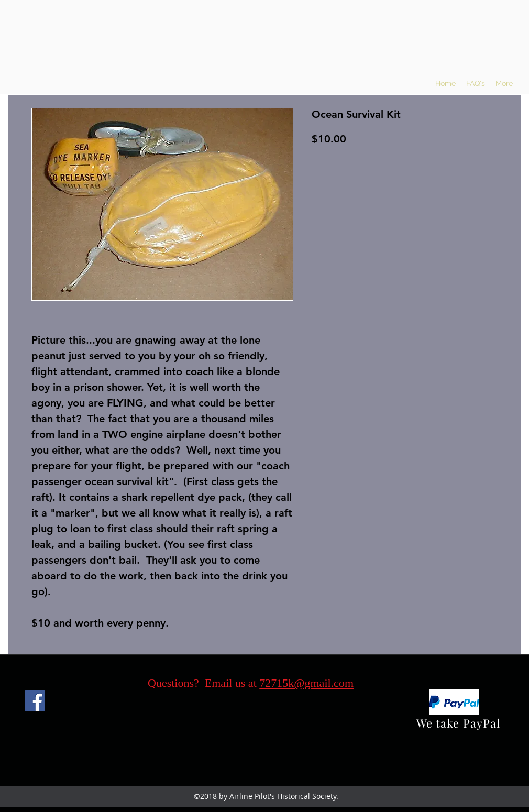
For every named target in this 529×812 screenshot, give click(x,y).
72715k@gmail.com (306, 683)
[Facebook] (35, 701)
